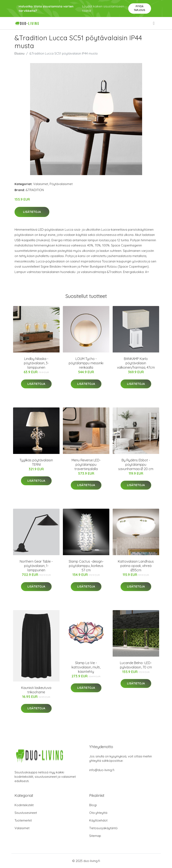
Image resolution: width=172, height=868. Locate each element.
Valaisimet (41, 184)
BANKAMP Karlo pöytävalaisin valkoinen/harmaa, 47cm (136, 363)
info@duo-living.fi (102, 770)
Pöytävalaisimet (61, 184)
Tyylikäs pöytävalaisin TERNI (36, 462)
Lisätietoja (32, 212)
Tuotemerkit (23, 820)
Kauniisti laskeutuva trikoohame (36, 690)
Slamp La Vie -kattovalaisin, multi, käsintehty (86, 667)
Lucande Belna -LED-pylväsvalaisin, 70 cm (136, 665)
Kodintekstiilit (24, 805)
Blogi (93, 805)
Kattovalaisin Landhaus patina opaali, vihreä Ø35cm (136, 566)
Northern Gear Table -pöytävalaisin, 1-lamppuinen (36, 566)
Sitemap (95, 836)
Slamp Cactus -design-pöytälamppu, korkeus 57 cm (86, 566)
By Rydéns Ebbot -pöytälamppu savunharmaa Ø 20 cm (136, 464)
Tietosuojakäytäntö (103, 828)
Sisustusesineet (26, 813)
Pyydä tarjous (140, 8)
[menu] (154, 23)
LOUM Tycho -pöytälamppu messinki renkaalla (86, 363)
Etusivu (20, 53)
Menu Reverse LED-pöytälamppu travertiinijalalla (86, 464)
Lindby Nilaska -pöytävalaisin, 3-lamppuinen (36, 363)
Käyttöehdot (98, 820)
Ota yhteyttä (98, 813)
